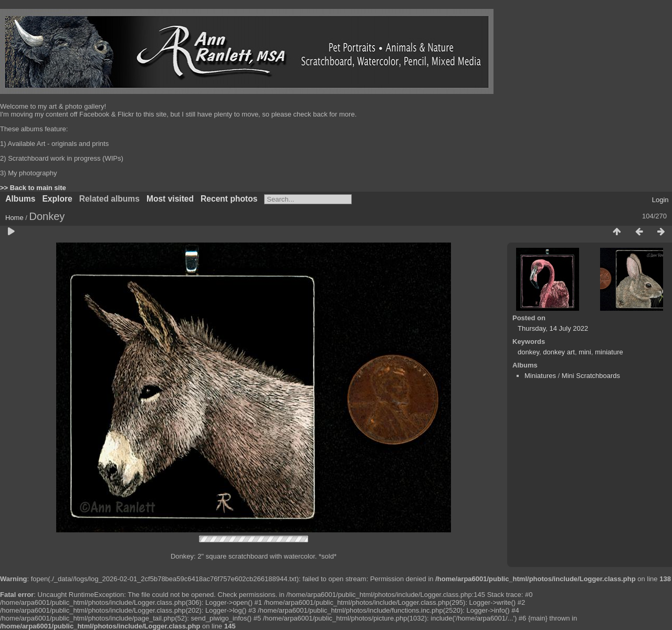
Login (660, 200)
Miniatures (540, 376)
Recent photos (229, 199)
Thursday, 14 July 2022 (553, 328)
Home (14, 218)
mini (585, 352)
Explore (57, 199)
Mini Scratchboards (591, 376)
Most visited (170, 199)
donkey (528, 352)
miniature (609, 352)
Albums (20, 199)
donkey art (559, 352)
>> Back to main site (33, 188)
